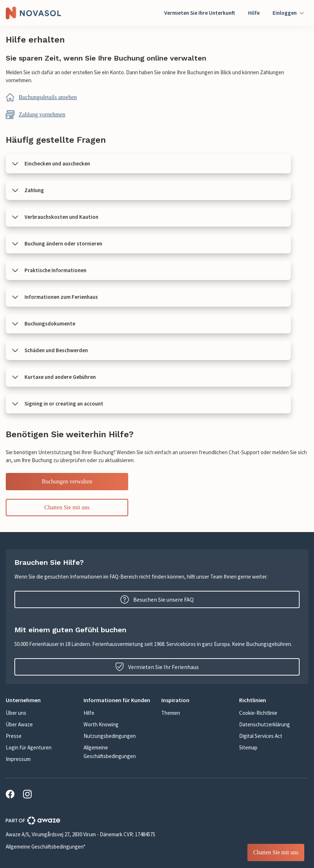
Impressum (18, 759)
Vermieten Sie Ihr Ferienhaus (157, 667)
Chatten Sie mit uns (67, 507)
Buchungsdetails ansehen (48, 97)
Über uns (16, 713)
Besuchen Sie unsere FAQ (157, 599)
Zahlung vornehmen (42, 114)
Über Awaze (19, 724)
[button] (148, 164)
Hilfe (254, 13)
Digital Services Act (261, 736)
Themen (171, 713)
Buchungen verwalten (67, 481)
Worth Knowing (101, 724)
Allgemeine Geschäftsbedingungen (110, 752)
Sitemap (248, 747)
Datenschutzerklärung (264, 724)
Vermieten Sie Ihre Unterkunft (200, 13)
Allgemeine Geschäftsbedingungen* (46, 847)
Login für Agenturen (29, 747)
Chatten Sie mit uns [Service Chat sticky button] (276, 852)
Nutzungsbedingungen (110, 736)
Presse (14, 736)
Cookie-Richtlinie (258, 713)
